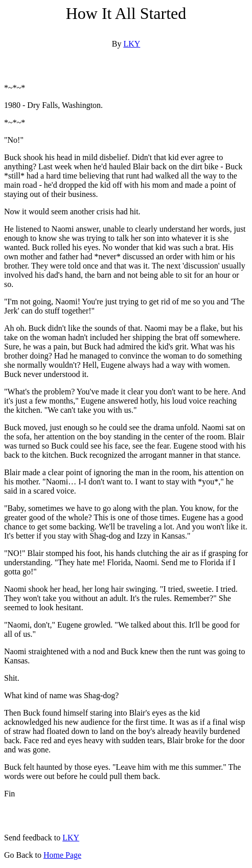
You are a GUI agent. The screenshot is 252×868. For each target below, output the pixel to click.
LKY (132, 44)
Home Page (62, 855)
